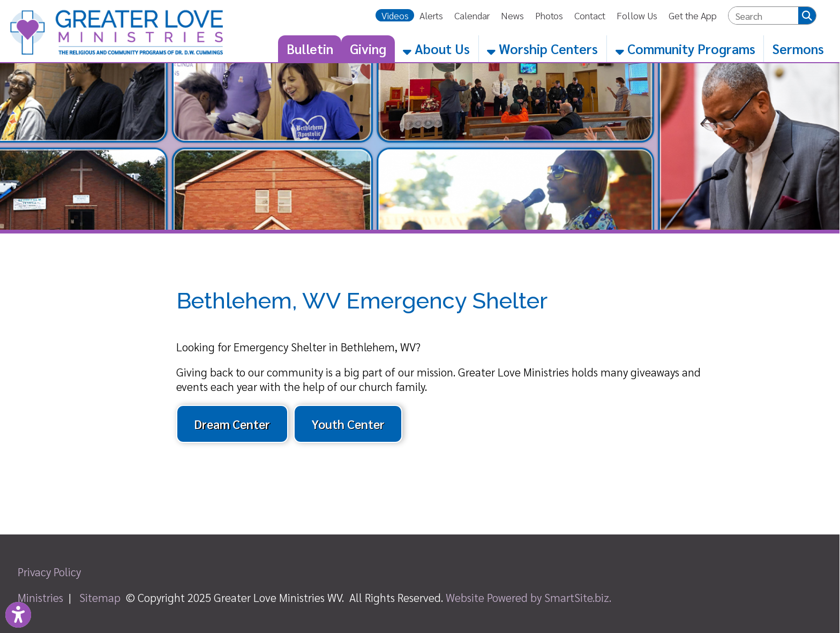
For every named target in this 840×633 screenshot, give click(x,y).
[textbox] (764, 16)
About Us (436, 48)
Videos (395, 15)
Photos (549, 15)
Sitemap (100, 597)
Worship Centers (542, 48)
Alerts (431, 15)
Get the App (693, 15)
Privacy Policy (49, 572)
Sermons (798, 48)
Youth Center (348, 424)
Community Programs (685, 48)
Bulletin (310, 48)
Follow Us (637, 15)
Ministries (40, 597)
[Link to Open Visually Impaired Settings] (18, 615)
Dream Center (232, 424)
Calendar (472, 15)
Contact (590, 15)
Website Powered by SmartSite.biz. (528, 597)
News (512, 15)
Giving (368, 48)
